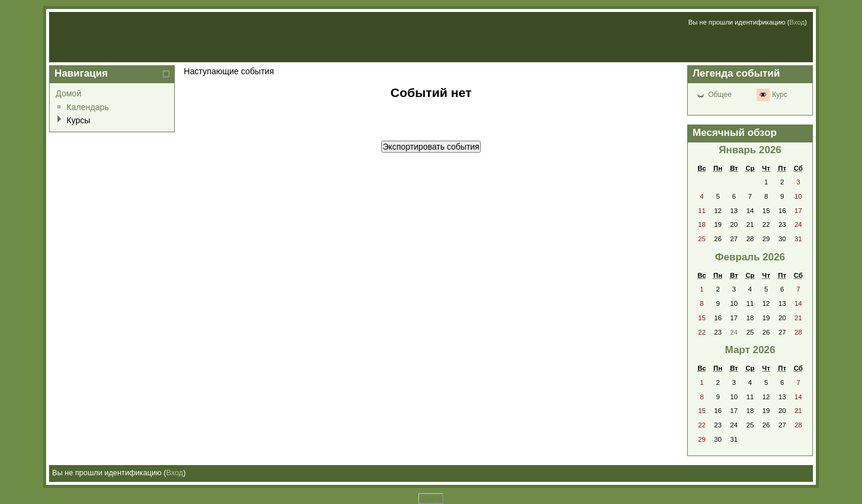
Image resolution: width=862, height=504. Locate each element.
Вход (797, 22)
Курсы (78, 120)
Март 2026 (750, 350)
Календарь (88, 107)
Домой (69, 93)
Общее (720, 95)
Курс (780, 95)
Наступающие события (229, 71)
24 (734, 332)
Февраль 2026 (750, 257)
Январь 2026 (750, 150)
